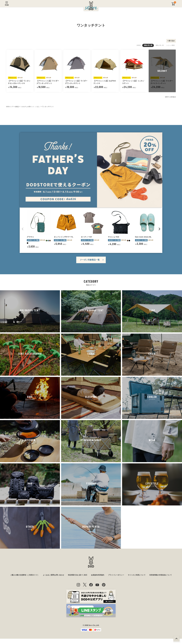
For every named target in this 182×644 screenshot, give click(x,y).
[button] (23, 229)
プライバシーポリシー (132, 575)
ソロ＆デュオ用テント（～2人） (32, 107)
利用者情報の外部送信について (91, 580)
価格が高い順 (160, 45)
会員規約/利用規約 (112, 575)
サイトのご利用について (154, 575)
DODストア (10, 107)
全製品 (18, 107)
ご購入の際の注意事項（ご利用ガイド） (34, 575)
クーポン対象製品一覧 (90, 260)
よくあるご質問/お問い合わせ (65, 575)
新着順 (139, 45)
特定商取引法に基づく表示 (91, 575)
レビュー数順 (171, 45)
